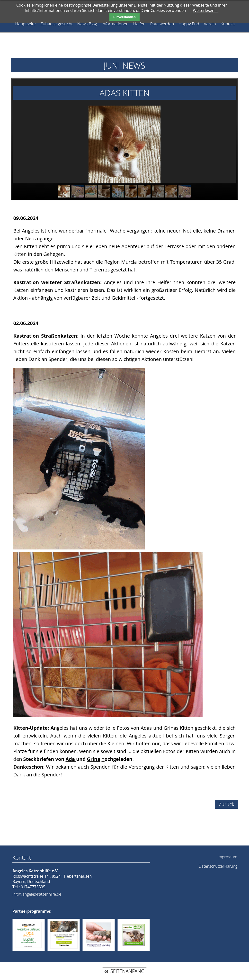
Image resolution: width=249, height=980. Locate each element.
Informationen (115, 24)
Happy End (188, 24)
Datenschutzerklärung (218, 866)
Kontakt (227, 24)
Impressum (227, 857)
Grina (93, 759)
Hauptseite (27, 24)
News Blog (88, 24)
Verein (209, 24)
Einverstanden (124, 17)
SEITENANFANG (127, 971)
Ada (71, 759)
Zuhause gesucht (58, 24)
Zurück (226, 804)
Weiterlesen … (206, 10)
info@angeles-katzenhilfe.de (37, 894)
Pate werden (161, 24)
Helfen (139, 24)
